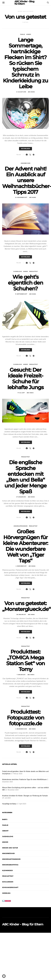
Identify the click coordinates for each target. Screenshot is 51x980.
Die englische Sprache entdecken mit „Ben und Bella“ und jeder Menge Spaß (25, 477)
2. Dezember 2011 (21, 566)
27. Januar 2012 (21, 497)
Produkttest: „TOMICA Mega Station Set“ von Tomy (25, 660)
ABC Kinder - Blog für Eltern (23, 924)
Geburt (5, 831)
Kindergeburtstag (10, 865)
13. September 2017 (21, 294)
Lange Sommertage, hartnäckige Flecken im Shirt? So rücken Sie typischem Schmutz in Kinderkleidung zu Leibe (25, 63)
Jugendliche (18, 271)
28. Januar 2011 (21, 615)
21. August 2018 (21, 92)
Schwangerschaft (10, 887)
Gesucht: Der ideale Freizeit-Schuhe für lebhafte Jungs (25, 379)
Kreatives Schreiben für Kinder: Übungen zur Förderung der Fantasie (25, 796)
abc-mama (31, 92)
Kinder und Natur (10, 848)
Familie (23, 34)
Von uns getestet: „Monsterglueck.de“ (26, 606)
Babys (5, 819)
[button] (4, 976)
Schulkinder (8, 882)
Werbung (6, 893)
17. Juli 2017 (21, 393)
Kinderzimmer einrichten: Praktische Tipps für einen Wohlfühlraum (24, 779)
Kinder (29, 34)
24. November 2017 (21, 197)
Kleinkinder (7, 870)
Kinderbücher (26, 163)
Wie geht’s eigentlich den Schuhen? (25, 283)
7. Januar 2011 (21, 675)
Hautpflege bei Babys (9, 804)
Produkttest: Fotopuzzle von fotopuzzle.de (25, 718)
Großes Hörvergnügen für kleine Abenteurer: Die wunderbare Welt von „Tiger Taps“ (25, 546)
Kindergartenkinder (21, 526)
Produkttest (33, 271)
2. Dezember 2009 (21, 729)
